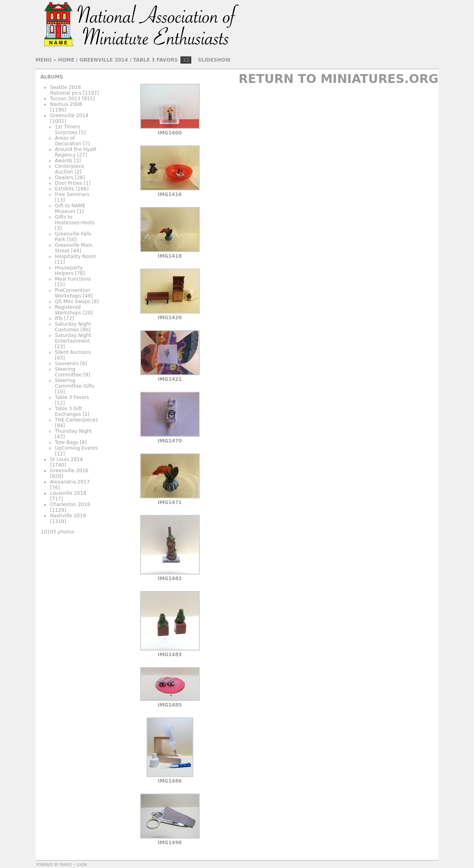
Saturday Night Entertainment (73, 338)
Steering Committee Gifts (75, 383)
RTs (59, 318)
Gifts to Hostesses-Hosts (75, 220)
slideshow (214, 60)
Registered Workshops (68, 310)
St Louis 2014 (66, 459)
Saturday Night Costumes (73, 327)
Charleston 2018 (70, 504)
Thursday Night (73, 431)
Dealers (64, 178)
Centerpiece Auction (69, 169)
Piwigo (66, 864)
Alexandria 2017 (70, 482)
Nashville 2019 (68, 516)
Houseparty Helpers (69, 271)
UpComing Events (76, 448)
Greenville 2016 (69, 471)
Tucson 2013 (65, 99)
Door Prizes (68, 183)
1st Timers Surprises (67, 130)
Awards (63, 161)
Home (66, 60)
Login (82, 864)
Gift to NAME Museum (70, 209)
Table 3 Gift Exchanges (68, 411)
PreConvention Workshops (72, 293)
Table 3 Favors (156, 60)
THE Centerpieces (76, 420)
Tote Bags (66, 442)
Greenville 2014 (103, 60)
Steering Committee (68, 372)
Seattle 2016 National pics (66, 90)
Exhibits (64, 189)
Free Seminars (72, 194)
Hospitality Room (75, 256)
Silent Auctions (73, 352)
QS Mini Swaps (72, 302)
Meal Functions (73, 279)
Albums (52, 77)
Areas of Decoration (68, 141)
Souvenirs (67, 364)
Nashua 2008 (66, 104)
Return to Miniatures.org (338, 79)
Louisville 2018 (68, 493)
